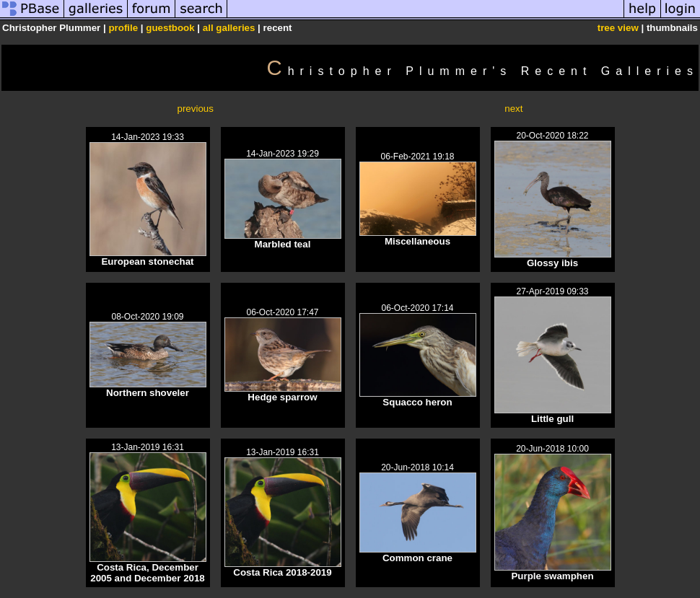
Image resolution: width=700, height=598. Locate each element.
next (513, 109)
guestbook (170, 28)
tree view (618, 28)
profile (123, 28)
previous (196, 109)
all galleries (229, 28)
